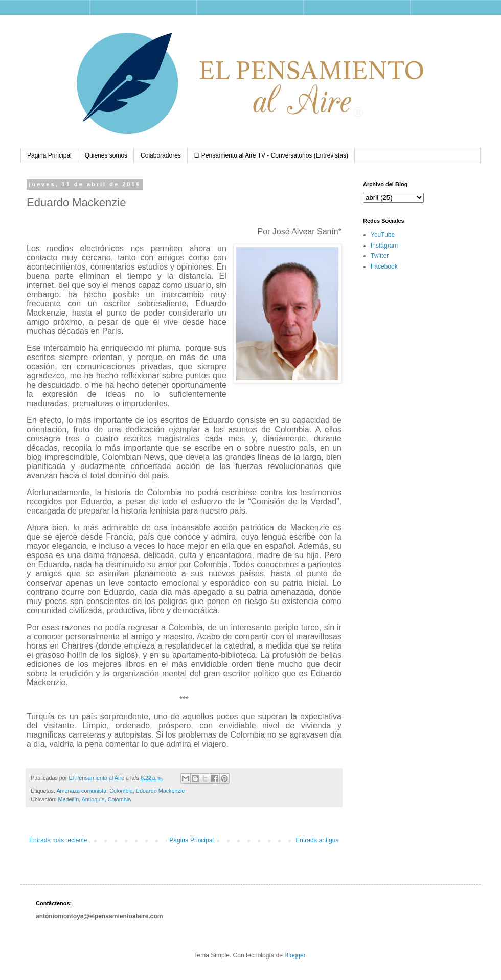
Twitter (380, 256)
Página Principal (49, 155)
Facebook (384, 266)
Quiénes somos (106, 155)
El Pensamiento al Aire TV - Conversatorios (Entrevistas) (271, 155)
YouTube (383, 235)
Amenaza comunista (81, 791)
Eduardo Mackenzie (160, 791)
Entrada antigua (317, 840)
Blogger (295, 955)
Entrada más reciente (58, 840)
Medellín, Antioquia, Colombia (94, 799)
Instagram (384, 246)
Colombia (121, 791)
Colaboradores (161, 155)
